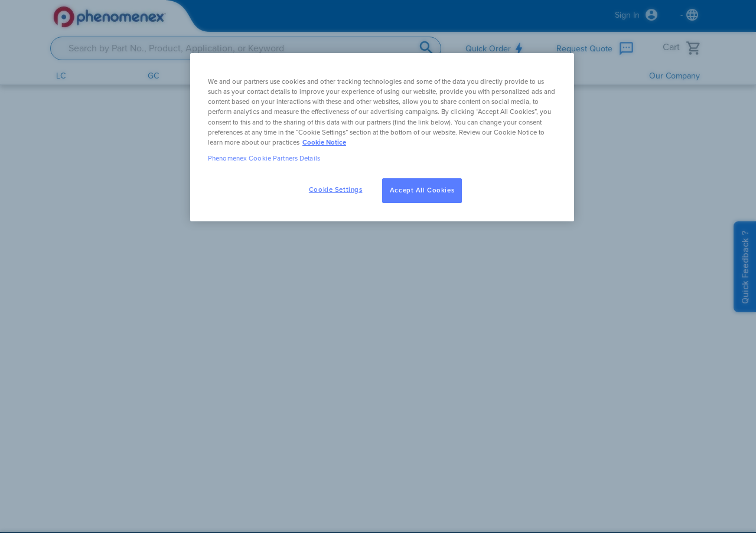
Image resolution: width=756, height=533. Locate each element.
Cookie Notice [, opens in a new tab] (324, 143)
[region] (382, 137)
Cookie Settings (336, 190)
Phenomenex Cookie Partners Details (264, 158)
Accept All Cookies (422, 190)
